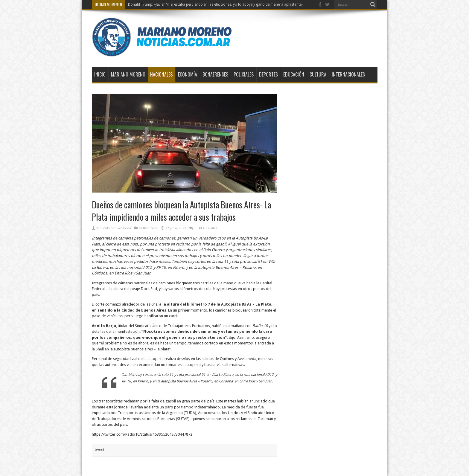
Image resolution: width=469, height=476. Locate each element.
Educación (294, 74)
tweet (100, 450)
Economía (188, 74)
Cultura (318, 74)
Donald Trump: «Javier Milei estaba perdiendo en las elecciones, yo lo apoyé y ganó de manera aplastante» (216, 4)
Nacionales (161, 74)
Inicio (100, 74)
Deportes (268, 74)
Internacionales (348, 74)
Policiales (244, 74)
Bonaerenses (215, 74)
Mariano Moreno (128, 74)
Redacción (124, 228)
